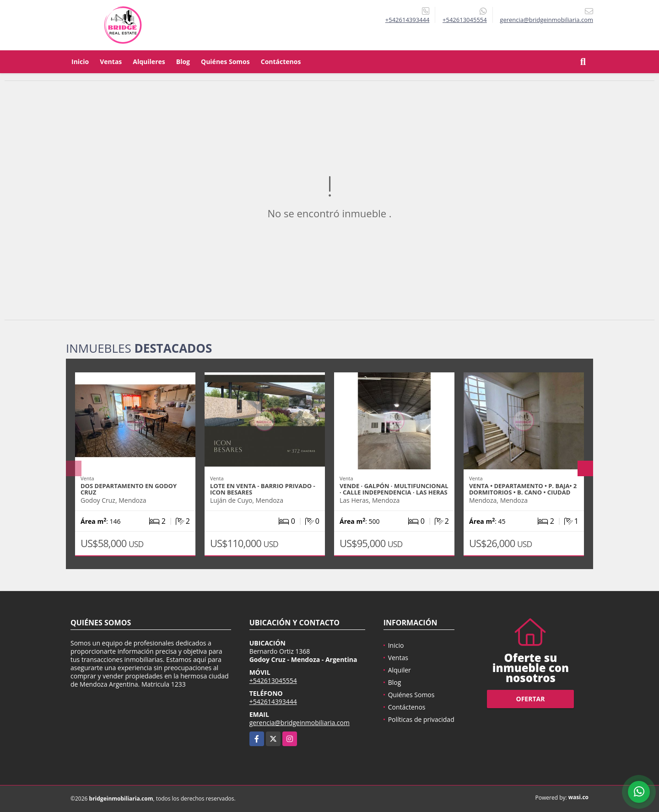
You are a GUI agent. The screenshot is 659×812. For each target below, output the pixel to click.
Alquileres (149, 62)
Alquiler (400, 670)
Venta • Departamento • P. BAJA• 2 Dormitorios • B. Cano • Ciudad (523, 489)
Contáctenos (281, 62)
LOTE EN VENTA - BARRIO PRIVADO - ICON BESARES (263, 489)
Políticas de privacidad (421, 719)
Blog (183, 62)
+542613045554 (465, 20)
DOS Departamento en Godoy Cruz (129, 489)
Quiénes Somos (225, 62)
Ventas (111, 62)
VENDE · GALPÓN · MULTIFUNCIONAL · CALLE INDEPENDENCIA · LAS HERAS (394, 489)
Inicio (80, 62)
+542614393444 (408, 20)
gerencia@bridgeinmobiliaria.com (300, 723)
